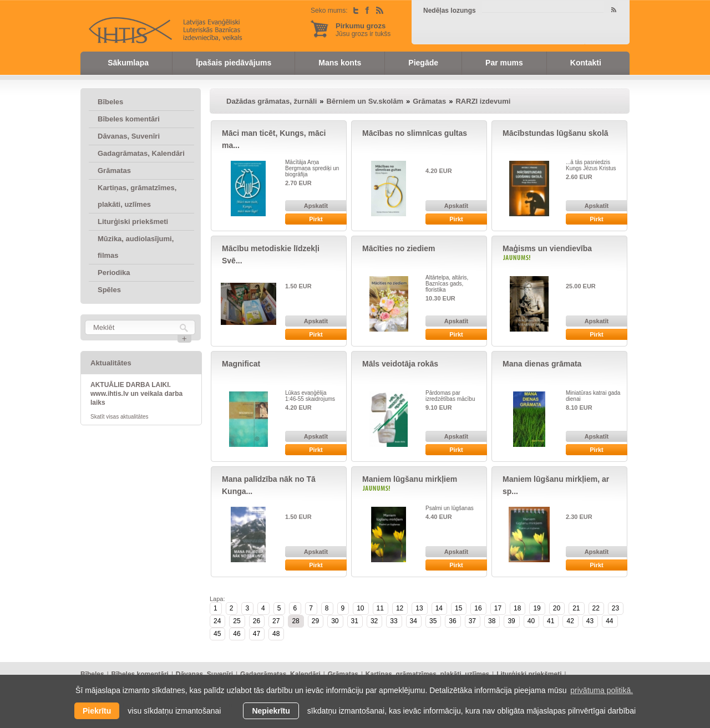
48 (276, 634)
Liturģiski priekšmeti (133, 222)
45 (217, 634)
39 (511, 621)
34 (414, 621)
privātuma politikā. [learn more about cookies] (602, 690)
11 (380, 608)
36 (452, 621)
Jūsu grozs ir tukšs (363, 30)
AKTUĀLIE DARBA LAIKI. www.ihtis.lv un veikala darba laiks (136, 394)
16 (478, 608)
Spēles (109, 290)
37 (472, 621)
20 (557, 608)
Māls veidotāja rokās (400, 364)
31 (355, 621)
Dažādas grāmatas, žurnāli (272, 101)
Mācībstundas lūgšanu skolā (556, 133)
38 (492, 621)
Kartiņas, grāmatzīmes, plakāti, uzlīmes (137, 196)
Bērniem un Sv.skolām (365, 101)
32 (374, 621)
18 (517, 608)
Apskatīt (316, 206)
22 (596, 608)
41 (551, 621)
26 (257, 621)
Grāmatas (114, 170)
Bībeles (110, 102)
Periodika (114, 273)
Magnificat (241, 364)
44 (609, 621)
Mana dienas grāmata (542, 364)
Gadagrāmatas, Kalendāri (141, 153)
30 (335, 621)
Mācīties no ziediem (399, 248)
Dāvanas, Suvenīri (129, 136)
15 (458, 608)
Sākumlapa (128, 63)
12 (400, 608)
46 (237, 634)
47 (257, 634)
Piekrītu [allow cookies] (97, 711)
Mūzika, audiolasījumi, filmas (136, 247)
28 (295, 621)
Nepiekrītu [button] (271, 711)
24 (217, 621)
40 (531, 621)
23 (615, 608)
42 (570, 621)
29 (315, 621)
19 (537, 608)
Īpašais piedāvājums (234, 63)
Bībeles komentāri (129, 119)
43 (590, 621)
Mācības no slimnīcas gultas (415, 133)
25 (237, 621)
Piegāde (423, 63)
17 (498, 608)
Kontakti (586, 63)
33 (394, 621)
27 (276, 621)
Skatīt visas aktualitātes (120, 417)
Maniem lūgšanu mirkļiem (410, 479)
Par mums (504, 63)
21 (576, 608)
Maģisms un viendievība (547, 248)
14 (439, 608)
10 (360, 608)
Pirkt (316, 219)
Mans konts (340, 63)
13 (419, 608)
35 (433, 621)
